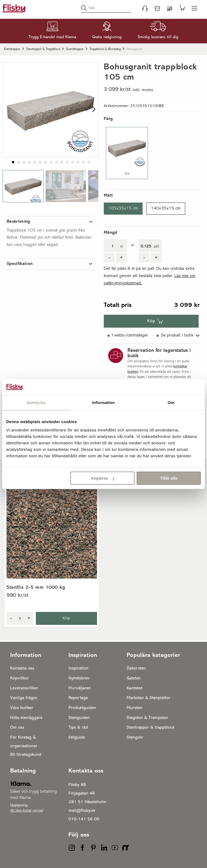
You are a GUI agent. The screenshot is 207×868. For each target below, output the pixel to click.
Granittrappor (75, 49)
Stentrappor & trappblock (43, 49)
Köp (151, 321)
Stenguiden (79, 718)
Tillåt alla (169, 478)
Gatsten (134, 678)
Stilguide (77, 738)
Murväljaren (80, 688)
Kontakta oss (22, 668)
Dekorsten (136, 668)
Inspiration (78, 668)
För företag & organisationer (24, 742)
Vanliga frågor (24, 698)
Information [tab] (103, 403)
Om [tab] (171, 403)
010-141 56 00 (84, 819)
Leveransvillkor (24, 688)
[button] (13, 162)
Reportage (78, 698)
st (122, 247)
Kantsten (135, 688)
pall (156, 247)
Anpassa (103, 478)
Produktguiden (82, 708)
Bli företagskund (26, 755)
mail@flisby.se (82, 811)
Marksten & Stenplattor (149, 698)
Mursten (134, 708)
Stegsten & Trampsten (147, 718)
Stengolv (135, 738)
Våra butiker (22, 708)
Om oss (17, 728)
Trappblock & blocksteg (105, 49)
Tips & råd (78, 728)
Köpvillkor (20, 678)
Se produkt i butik (177, 335)
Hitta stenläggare (26, 718)
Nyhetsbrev (79, 678)
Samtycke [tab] (36, 403)
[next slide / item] (92, 110)
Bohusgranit (134, 49)
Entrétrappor (12, 49)
